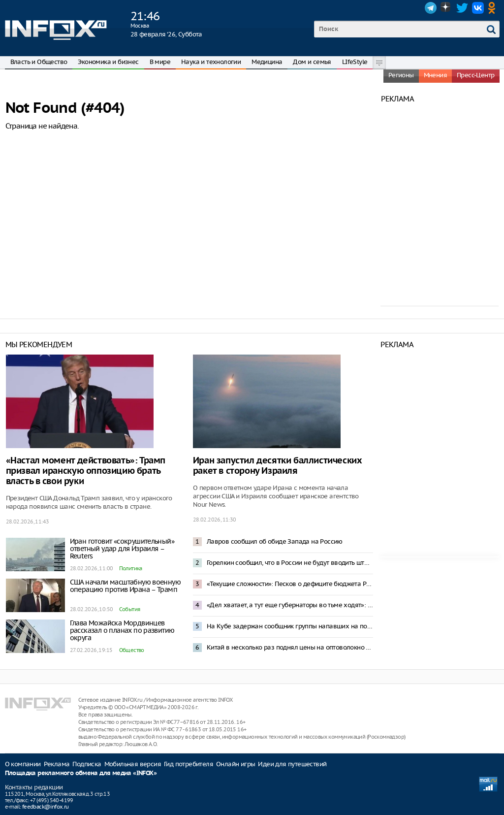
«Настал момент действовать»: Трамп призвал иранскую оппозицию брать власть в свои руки (86, 471)
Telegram (431, 8)
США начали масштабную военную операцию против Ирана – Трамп (126, 586)
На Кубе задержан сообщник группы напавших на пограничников (290, 626)
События (130, 609)
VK (478, 8)
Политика (131, 568)
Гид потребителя (189, 764)
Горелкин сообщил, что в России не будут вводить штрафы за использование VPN (290, 563)
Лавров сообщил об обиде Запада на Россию (275, 541)
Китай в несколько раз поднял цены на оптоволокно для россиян (290, 647)
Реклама (57, 764)
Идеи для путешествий (292, 764)
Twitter (462, 8)
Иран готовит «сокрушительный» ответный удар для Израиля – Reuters (122, 549)
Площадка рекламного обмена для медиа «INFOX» (81, 773)
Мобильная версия (133, 764)
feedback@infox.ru (46, 807)
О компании (23, 764)
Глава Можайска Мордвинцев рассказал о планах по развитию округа (122, 630)
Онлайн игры (236, 764)
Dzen (446, 8)
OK (494, 8)
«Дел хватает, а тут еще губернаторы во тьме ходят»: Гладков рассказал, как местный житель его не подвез (290, 605)
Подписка (87, 764)
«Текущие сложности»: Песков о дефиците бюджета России (290, 584)
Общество (132, 650)
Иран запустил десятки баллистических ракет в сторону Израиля (278, 466)
